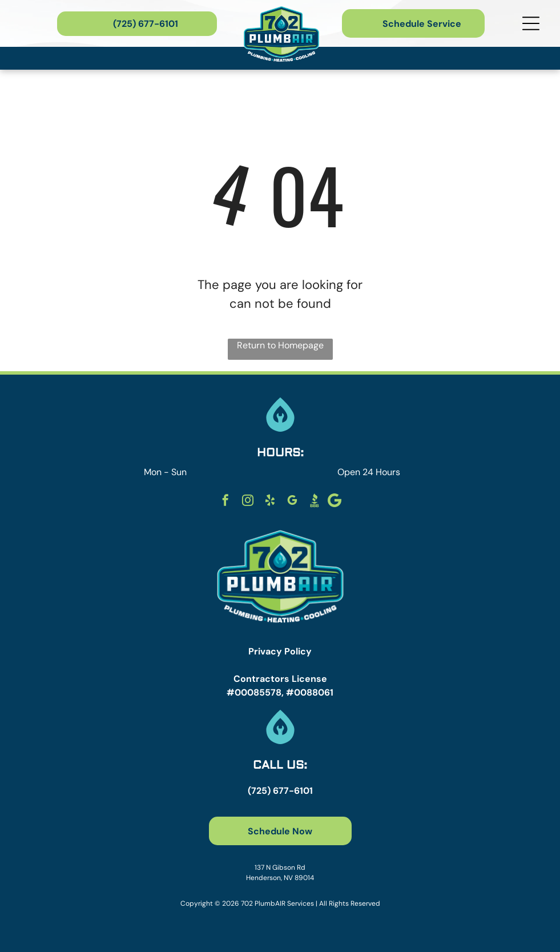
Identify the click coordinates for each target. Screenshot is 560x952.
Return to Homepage (280, 345)
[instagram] (248, 502)
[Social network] (315, 502)
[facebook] (225, 502)
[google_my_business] (292, 502)
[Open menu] (531, 23)
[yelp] (270, 502)
